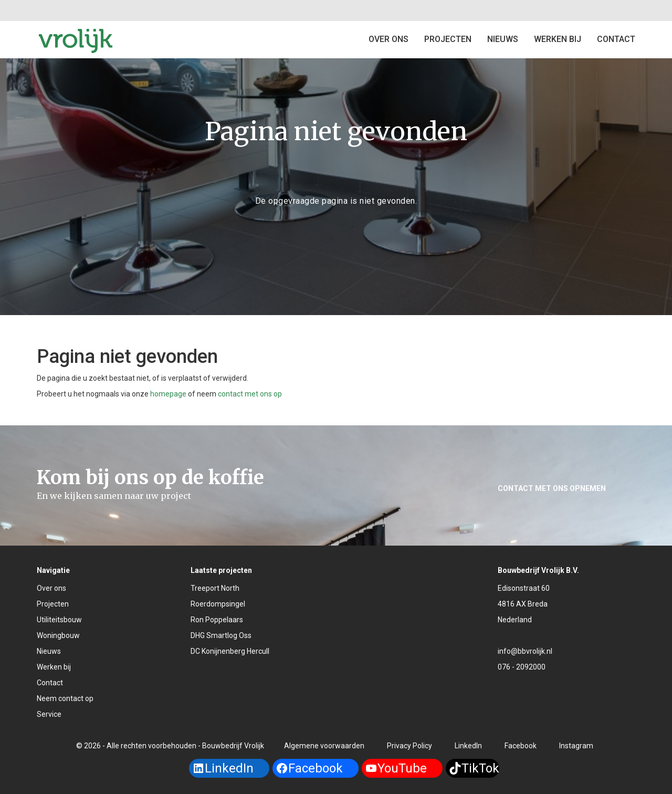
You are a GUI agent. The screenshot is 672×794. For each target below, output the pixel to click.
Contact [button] (616, 39)
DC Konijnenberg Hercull (230, 651)
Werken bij (558, 39)
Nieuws (503, 39)
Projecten (53, 604)
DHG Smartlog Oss (221, 635)
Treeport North (215, 588)
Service (49, 714)
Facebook (521, 746)
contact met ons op (250, 394)
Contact (50, 683)
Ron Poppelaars (217, 620)
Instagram (576, 746)
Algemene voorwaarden (324, 746)
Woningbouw (58, 635)
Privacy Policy (409, 746)
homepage (168, 394)
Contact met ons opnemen (552, 488)
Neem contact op (65, 698)
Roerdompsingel (218, 604)
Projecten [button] (448, 39)
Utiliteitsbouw (59, 620)
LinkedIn (468, 746)
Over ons (388, 39)
